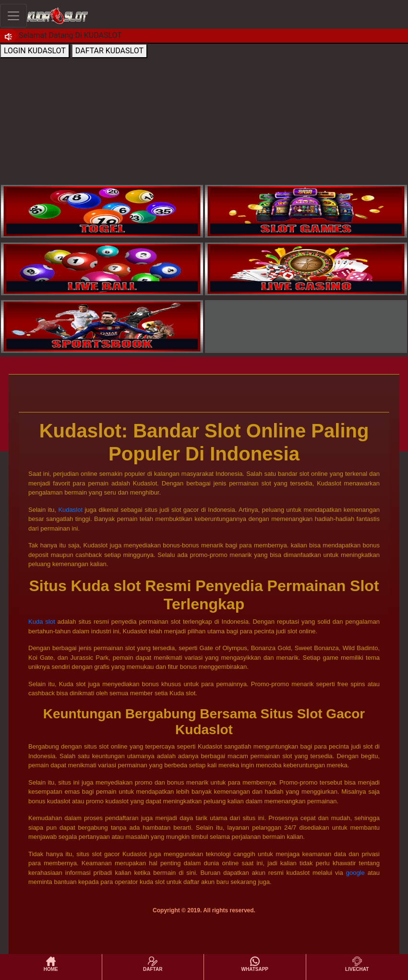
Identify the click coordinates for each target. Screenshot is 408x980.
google (355, 873)
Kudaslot (70, 510)
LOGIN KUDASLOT (35, 51)
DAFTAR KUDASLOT (109, 51)
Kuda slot (42, 622)
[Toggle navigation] (13, 16)
